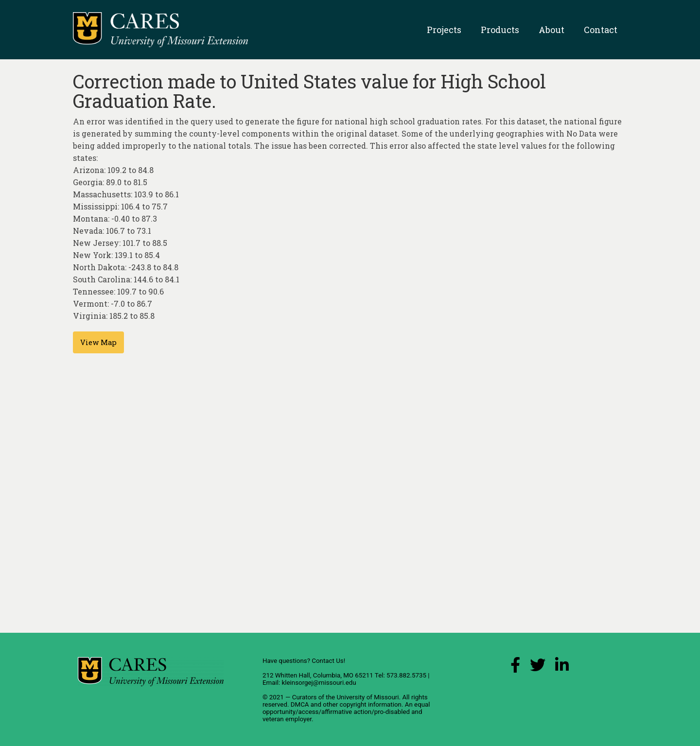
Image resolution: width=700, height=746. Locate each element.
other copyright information (362, 704)
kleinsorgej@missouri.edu (319, 683)
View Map (98, 342)
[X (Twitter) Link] (538, 668)
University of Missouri (367, 697)
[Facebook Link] (515, 668)
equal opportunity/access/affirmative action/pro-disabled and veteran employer (346, 712)
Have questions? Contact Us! (304, 661)
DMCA (300, 704)
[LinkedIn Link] (562, 668)
